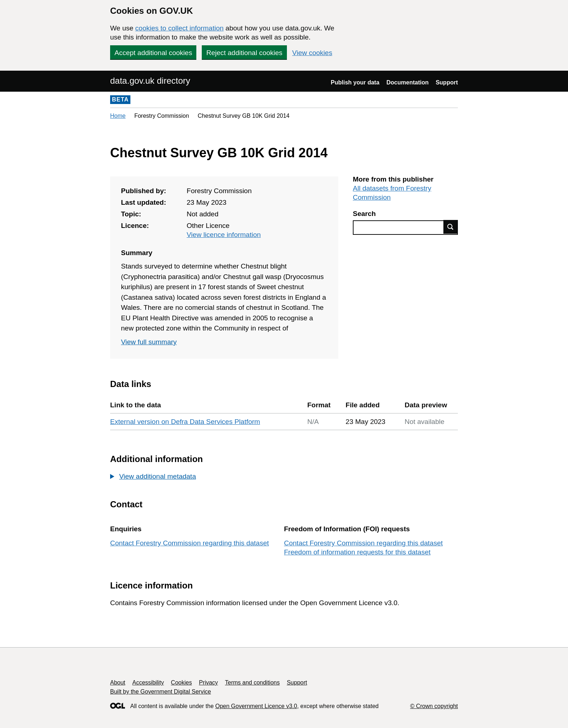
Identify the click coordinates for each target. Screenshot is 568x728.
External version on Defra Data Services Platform (185, 422)
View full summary (149, 342)
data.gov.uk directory (150, 81)
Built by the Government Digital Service (160, 692)
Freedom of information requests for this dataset (357, 552)
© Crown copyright (434, 706)
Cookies (181, 683)
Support (447, 82)
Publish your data (355, 82)
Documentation (408, 82)
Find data (451, 227)
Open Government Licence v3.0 (256, 706)
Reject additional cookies (244, 53)
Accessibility (148, 683)
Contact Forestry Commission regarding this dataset (189, 543)
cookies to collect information (179, 28)
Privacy (208, 683)
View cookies (312, 53)
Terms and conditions (252, 683)
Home (118, 116)
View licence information (224, 235)
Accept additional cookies (153, 53)
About (118, 683)
